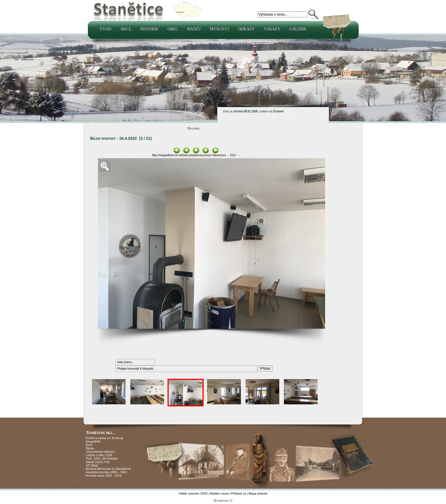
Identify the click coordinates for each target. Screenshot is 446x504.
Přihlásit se (239, 493)
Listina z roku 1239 (99, 455)
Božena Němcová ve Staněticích (109, 469)
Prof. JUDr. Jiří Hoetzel (102, 458)
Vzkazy (272, 29)
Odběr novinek (189, 493)
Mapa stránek (258, 493)
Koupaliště (93, 441)
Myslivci (219, 29)
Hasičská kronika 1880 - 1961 (107, 472)
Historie (150, 29)
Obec (173, 29)
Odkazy (246, 29)
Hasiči (194, 29)
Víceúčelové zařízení (100, 452)
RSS (204, 493)
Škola (90, 448)
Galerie (298, 29)
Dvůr (89, 445)
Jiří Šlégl (92, 465)
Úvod (106, 29)
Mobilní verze (219, 493)
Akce (126, 29)
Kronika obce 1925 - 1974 (104, 476)
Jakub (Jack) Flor (98, 462)
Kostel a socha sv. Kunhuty (105, 438)
